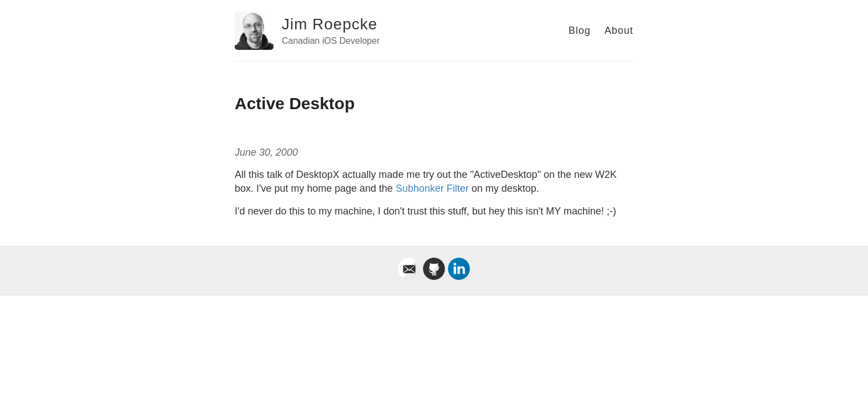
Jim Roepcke (330, 24)
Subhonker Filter (432, 188)
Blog (580, 30)
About (619, 30)
